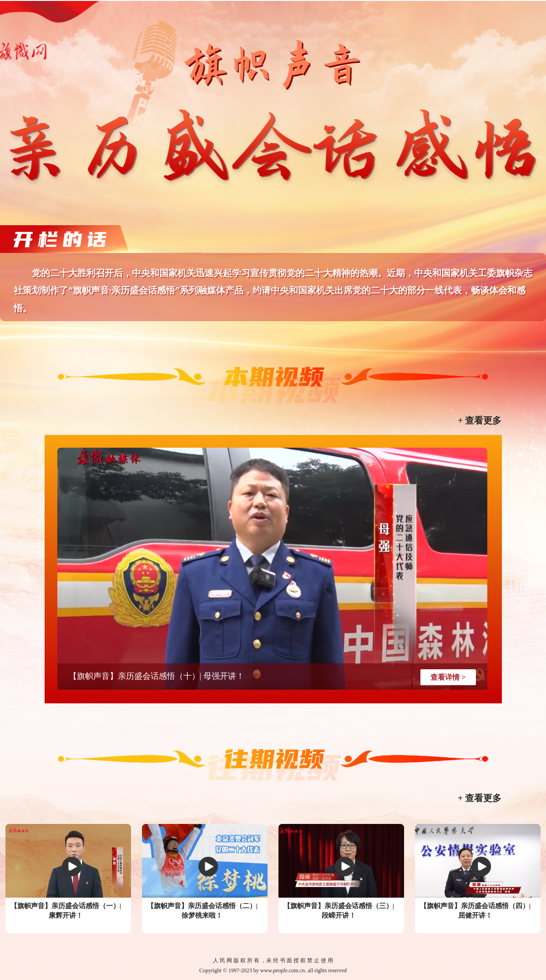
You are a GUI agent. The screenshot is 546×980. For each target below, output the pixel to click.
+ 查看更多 (480, 420)
